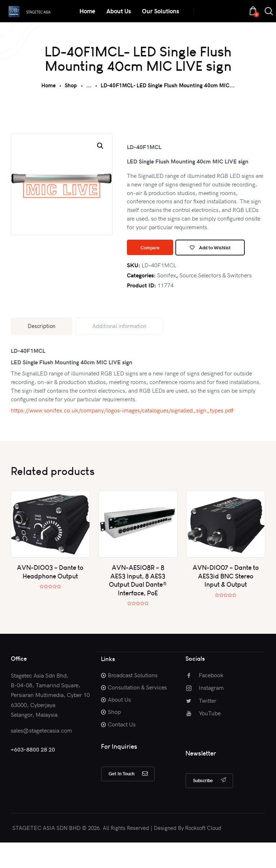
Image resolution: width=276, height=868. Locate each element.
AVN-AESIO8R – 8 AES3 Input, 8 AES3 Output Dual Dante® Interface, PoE (138, 604)
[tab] (42, 350)
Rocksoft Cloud (203, 853)
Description (42, 350)
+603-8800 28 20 (33, 774)
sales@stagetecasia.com (42, 754)
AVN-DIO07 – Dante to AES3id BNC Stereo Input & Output (226, 600)
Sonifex (167, 299)
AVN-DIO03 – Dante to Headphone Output (50, 596)
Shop (71, 85)
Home (49, 85)
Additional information (119, 350)
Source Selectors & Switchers (215, 299)
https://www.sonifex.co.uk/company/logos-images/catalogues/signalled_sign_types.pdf (122, 434)
